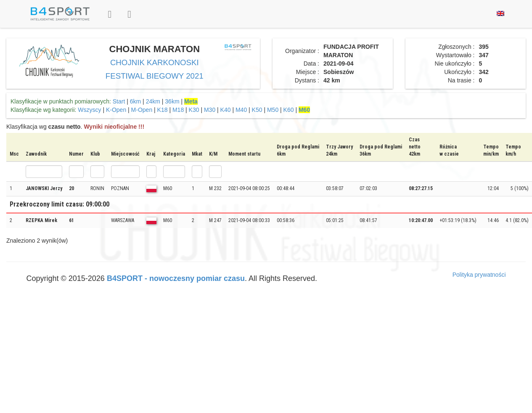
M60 (304, 110)
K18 (163, 110)
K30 (194, 110)
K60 (289, 110)
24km (153, 101)
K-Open (116, 110)
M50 (273, 110)
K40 (226, 110)
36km (172, 101)
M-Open (142, 110)
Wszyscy (89, 110)
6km (135, 101)
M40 (241, 110)
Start (119, 101)
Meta (191, 101)
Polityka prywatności (479, 275)
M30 (210, 110)
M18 (178, 110)
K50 (257, 110)
